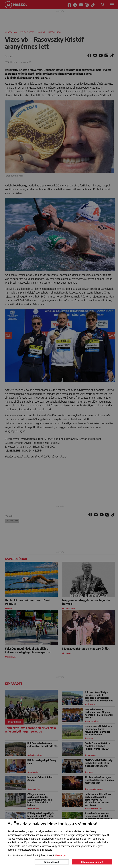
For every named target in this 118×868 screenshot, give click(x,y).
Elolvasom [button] (61, 855)
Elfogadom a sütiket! (92, 862)
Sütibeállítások (52, 862)
